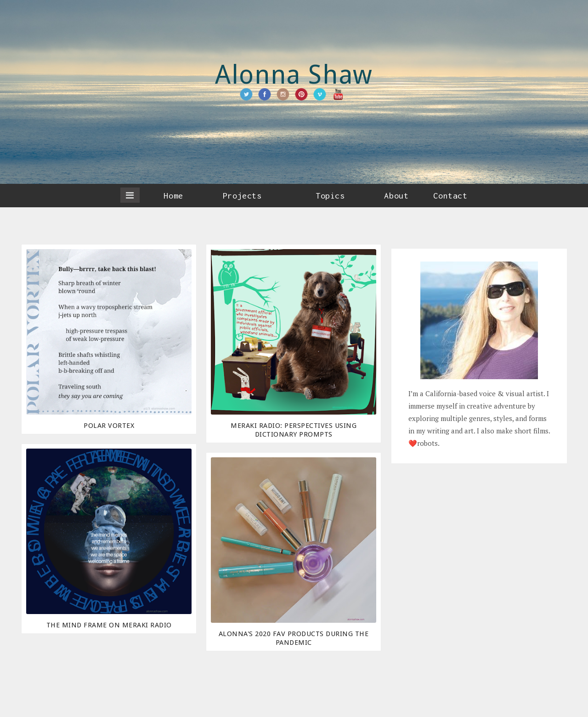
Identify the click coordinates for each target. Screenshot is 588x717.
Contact (450, 196)
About (396, 196)
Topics (330, 196)
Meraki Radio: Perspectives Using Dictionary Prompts (294, 430)
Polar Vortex (109, 426)
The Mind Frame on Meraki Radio (109, 625)
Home (173, 196)
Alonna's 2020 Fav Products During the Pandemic (294, 638)
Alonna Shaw (294, 75)
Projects (242, 196)
